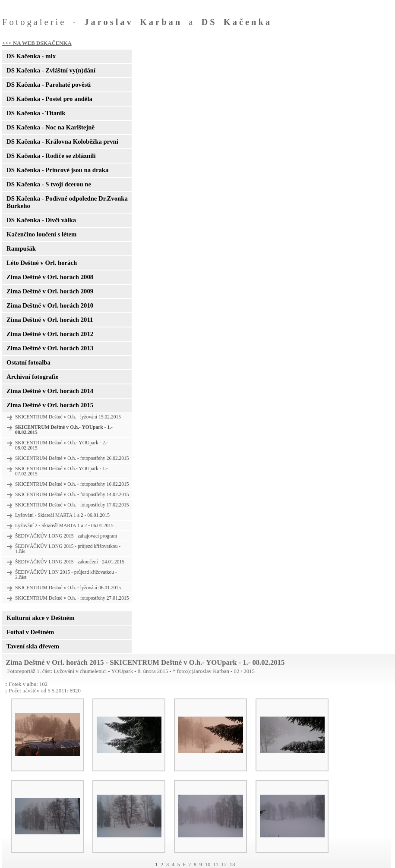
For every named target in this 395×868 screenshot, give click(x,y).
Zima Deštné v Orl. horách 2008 (50, 277)
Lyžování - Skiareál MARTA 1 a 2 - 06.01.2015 (62, 515)
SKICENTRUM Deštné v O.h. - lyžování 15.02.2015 (68, 417)
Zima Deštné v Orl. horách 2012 (50, 334)
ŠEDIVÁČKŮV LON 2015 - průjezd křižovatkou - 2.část (66, 575)
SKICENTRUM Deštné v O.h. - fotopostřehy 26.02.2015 (72, 458)
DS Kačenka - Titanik (36, 113)
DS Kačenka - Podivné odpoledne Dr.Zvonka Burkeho (67, 202)
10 (207, 865)
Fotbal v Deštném (30, 632)
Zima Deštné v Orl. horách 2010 (50, 305)
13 (232, 865)
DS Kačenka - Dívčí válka (41, 220)
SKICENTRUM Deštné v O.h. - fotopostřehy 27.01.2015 (72, 598)
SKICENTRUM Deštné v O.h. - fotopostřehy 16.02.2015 (72, 484)
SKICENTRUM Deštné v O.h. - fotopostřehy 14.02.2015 (72, 494)
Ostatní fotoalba (28, 362)
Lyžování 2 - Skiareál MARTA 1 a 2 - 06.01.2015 (64, 525)
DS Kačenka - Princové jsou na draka (57, 170)
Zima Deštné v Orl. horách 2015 (50, 405)
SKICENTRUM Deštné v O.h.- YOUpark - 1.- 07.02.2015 (62, 471)
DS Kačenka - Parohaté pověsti (49, 85)
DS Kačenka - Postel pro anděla (49, 99)
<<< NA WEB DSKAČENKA (37, 43)
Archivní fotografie (32, 377)
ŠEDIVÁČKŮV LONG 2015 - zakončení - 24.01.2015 (70, 562)
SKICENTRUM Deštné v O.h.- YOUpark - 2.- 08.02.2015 (62, 445)
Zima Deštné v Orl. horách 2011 (50, 320)
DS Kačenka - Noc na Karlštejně (51, 127)
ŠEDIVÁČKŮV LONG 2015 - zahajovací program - (68, 536)
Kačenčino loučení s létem (41, 234)
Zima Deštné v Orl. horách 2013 (50, 348)
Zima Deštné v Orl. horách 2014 (50, 391)
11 (216, 865)
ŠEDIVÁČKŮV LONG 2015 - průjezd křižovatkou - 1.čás (68, 549)
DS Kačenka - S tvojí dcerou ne (49, 184)
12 (224, 865)
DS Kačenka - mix (31, 56)
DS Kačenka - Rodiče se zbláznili (51, 156)
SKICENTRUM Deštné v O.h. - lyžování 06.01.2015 (68, 588)
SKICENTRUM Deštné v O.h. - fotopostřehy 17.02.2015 (72, 505)
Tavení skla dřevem (33, 646)
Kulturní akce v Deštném (40, 618)
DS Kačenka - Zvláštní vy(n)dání (51, 70)
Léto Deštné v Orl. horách (42, 263)
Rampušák (21, 248)
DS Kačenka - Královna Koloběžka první (62, 142)
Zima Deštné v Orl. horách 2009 (50, 291)
